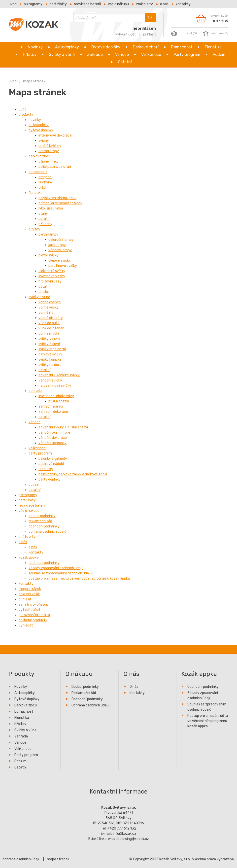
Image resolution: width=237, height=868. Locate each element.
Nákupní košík (29, 594)
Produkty (26, 115)
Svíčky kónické (50, 360)
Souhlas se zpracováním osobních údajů (60, 573)
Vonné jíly (46, 313)
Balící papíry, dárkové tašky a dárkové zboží (73, 474)
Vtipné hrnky (49, 161)
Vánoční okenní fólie (54, 433)
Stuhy (43, 214)
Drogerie (45, 177)
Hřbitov (30, 54)
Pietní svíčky (49, 255)
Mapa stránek (34, 81)
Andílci (44, 292)
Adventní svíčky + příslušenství (63, 427)
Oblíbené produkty (33, 620)
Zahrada (95, 54)
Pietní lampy (48, 234)
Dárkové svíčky (50, 354)
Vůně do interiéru (52, 328)
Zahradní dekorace (53, 412)
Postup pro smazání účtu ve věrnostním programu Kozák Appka (79, 578)
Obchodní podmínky (44, 526)
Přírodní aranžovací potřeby (60, 203)
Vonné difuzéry (51, 318)
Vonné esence (50, 302)
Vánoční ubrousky (52, 443)
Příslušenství (59, 401)
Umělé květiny (50, 146)
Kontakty (183, 4)
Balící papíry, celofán (55, 167)
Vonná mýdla (49, 333)
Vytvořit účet (30, 610)
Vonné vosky (49, 307)
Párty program (187, 54)
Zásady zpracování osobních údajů (56, 568)
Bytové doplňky (106, 47)
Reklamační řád (40, 521)
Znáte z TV (144, 4)
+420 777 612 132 (122, 828)
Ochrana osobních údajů (47, 532)
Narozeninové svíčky (55, 386)
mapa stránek (58, 859)
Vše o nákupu (118, 4)
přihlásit (150, 34)
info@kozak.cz (124, 834)
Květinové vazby (52, 276)
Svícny (44, 141)
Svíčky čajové (49, 344)
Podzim (220, 54)
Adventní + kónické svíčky (59, 375)
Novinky (35, 47)
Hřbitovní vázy (50, 281)
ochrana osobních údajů (21, 859)
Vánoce (122, 54)
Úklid (42, 188)
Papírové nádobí (51, 464)
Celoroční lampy (61, 240)
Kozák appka (29, 558)
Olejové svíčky (60, 260)
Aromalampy (49, 151)
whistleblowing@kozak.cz (128, 839)
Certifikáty (58, 4)
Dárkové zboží (146, 47)
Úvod (13, 4)
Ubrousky (46, 469)
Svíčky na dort (50, 365)
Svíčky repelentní (52, 349)
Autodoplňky (67, 47)
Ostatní (125, 62)
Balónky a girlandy (53, 459)
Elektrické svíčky (52, 271)
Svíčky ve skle (49, 339)
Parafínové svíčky (63, 266)
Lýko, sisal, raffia (51, 208)
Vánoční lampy (60, 250)
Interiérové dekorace (55, 135)
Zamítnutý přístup (33, 605)
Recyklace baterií (87, 4)
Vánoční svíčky (50, 380)
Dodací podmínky (42, 516)
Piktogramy (33, 4)
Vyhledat (26, 625)
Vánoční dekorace (53, 438)
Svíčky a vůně (62, 54)
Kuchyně (45, 182)
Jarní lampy (57, 245)
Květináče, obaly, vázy (56, 396)
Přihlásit (25, 599)
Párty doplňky (50, 479)
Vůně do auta (49, 323)
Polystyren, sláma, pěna (57, 198)
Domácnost (182, 47)
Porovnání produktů (34, 615)
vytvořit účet (125, 34)
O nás (164, 4)
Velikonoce (151, 54)
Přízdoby (45, 224)
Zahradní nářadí (51, 406)
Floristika (213, 47)
